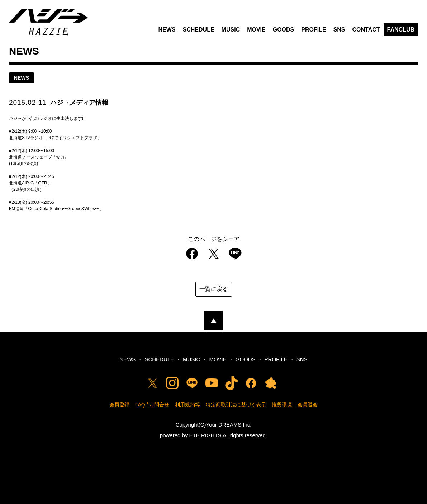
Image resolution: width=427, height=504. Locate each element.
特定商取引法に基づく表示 (236, 405)
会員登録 (119, 405)
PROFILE (314, 30)
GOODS (284, 30)
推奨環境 (282, 405)
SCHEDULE (199, 30)
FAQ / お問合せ (152, 405)
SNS (339, 30)
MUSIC (231, 30)
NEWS (167, 30)
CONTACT (366, 30)
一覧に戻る (214, 289)
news (22, 78)
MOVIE (256, 30)
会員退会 (308, 405)
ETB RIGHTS (205, 435)
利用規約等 (188, 405)
